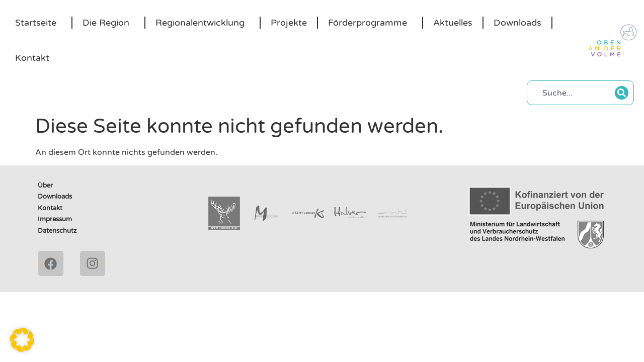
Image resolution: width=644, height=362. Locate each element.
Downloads (517, 23)
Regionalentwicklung (203, 23)
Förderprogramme (370, 23)
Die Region (108, 23)
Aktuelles (453, 23)
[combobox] (574, 93)
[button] (22, 340)
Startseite (38, 23)
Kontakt (32, 58)
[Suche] (622, 93)
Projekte (289, 23)
